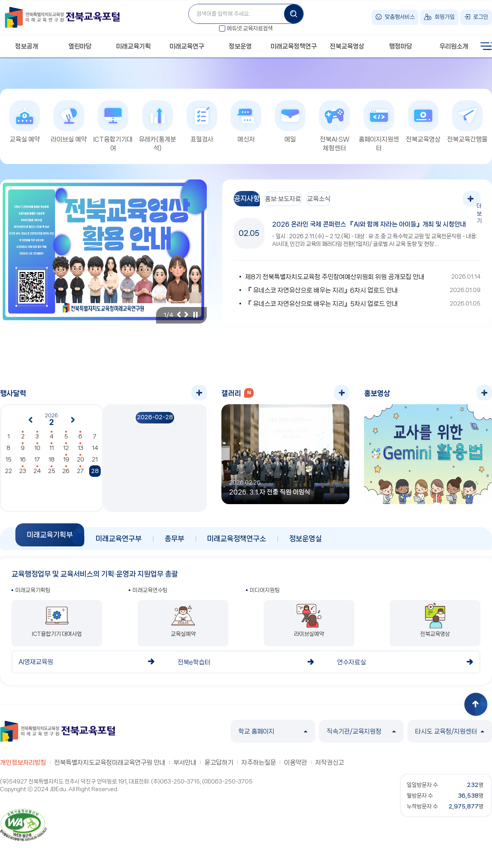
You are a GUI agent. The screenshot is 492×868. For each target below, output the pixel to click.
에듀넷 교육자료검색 (250, 28)
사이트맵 (486, 46)
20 (81, 463)
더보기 (473, 202)
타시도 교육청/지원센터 (450, 735)
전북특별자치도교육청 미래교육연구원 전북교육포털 (62, 17)
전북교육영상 (347, 46)
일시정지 (195, 319)
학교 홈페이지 (273, 735)
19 (66, 463)
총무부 (174, 543)
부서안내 (185, 766)
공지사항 (253, 202)
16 (23, 463)
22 (8, 475)
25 (52, 475)
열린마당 (80, 46)
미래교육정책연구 (294, 46)
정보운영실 (305, 543)
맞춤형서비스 (400, 17)
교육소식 (347, 202)
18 (52, 463)
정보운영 (240, 46)
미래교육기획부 (50, 539)
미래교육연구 (187, 46)
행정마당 (401, 46)
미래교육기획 (133, 46)
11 (52, 452)
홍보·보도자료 (300, 202)
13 (81, 452)
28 (95, 475)
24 (37, 475)
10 (37, 452)
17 (37, 463)
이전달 (30, 424)
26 (66, 475)
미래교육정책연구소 (237, 543)
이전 (179, 319)
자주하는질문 (259, 766)
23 (23, 475)
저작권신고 (330, 766)
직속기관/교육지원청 (361, 735)
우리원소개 (454, 46)
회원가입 (445, 17)
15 (8, 463)
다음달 (73, 424)
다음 (186, 319)
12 (66, 452)
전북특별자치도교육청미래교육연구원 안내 (110, 766)
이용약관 (296, 766)
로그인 (481, 17)
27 (80, 475)
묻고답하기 (219, 766)
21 (95, 463)
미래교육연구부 (119, 543)
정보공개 (27, 46)
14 (95, 452)
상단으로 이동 (476, 708)
